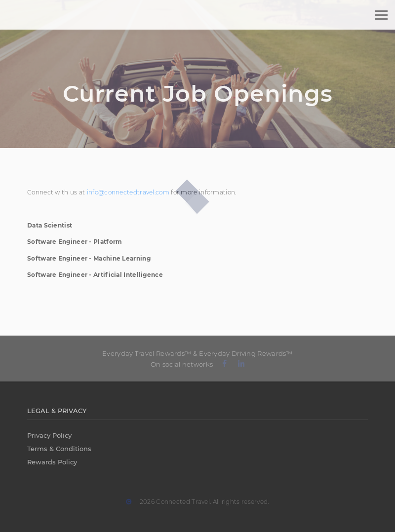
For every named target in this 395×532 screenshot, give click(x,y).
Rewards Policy (52, 462)
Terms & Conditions (59, 449)
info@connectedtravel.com (127, 192)
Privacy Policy (49, 435)
